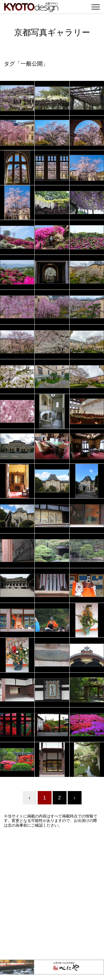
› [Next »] (75, 798)
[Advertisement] (52, 894)
